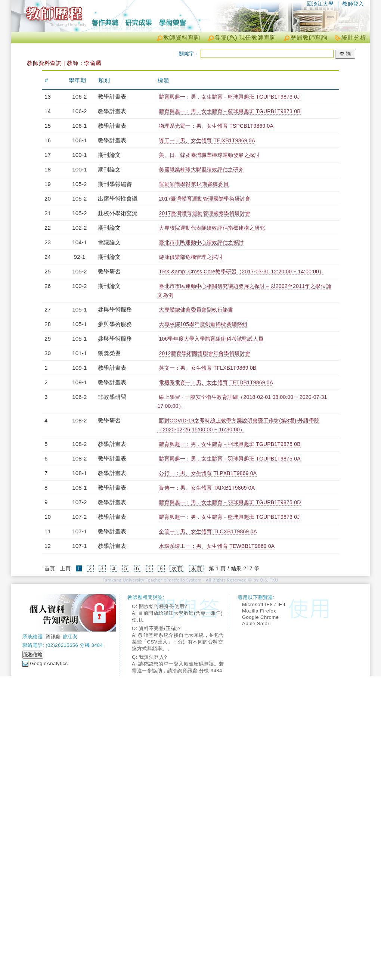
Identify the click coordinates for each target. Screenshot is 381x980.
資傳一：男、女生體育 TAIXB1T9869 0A (207, 488)
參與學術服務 (115, 309)
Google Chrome (260, 617)
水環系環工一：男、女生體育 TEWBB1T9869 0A (217, 546)
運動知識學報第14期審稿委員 (193, 184)
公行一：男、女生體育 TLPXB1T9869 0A (208, 473)
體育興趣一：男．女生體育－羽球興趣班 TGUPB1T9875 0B (230, 444)
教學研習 (109, 271)
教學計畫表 (112, 97)
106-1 (79, 126)
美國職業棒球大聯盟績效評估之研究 (201, 170)
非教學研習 (112, 397)
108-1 (79, 473)
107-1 (79, 531)
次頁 (177, 568)
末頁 (196, 568)
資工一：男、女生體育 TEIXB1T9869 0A (207, 140)
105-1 (79, 309)
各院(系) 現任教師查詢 (245, 38)
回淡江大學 (320, 4)
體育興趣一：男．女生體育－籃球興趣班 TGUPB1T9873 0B (230, 111)
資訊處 (53, 637)
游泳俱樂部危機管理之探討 (190, 257)
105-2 (79, 184)
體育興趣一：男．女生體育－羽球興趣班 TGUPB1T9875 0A (230, 459)
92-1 (80, 257)
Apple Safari (256, 624)
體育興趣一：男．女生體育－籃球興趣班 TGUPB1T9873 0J (229, 97)
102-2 (79, 228)
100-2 (79, 286)
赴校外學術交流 (118, 213)
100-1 (79, 155)
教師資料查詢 (182, 38)
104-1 (79, 242)
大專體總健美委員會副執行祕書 (196, 310)
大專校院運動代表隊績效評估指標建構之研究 (212, 228)
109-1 (79, 368)
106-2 (79, 97)
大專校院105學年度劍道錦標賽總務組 (203, 324)
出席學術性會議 (118, 199)
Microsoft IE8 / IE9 (264, 604)
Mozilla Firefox (259, 611)
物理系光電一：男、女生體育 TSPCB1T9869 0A (216, 126)
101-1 (79, 353)
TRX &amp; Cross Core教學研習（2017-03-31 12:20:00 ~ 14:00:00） (241, 272)
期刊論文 (109, 155)
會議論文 (109, 242)
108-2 (79, 420)
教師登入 (353, 4)
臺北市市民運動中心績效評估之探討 (201, 242)
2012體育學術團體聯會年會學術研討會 (205, 353)
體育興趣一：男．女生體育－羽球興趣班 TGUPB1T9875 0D (230, 502)
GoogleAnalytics (49, 663)
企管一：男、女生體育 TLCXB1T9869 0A (208, 531)
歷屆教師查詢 (309, 38)
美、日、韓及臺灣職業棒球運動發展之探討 (209, 155)
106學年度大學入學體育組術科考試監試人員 (211, 339)
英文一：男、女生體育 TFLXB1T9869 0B (207, 368)
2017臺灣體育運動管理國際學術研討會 (205, 199)
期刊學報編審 (115, 184)
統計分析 (354, 38)
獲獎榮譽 (109, 353)
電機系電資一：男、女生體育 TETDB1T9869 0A (216, 382)
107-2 (79, 502)
